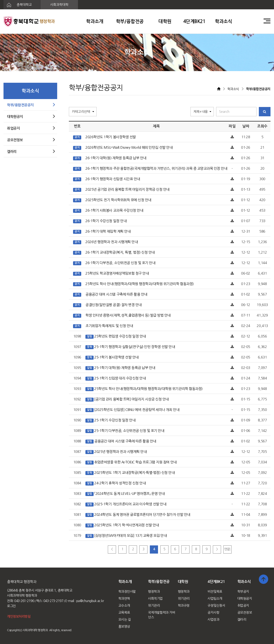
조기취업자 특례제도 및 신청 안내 (109, 326)
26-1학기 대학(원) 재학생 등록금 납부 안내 (116, 158)
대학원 (165, 21)
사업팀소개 (215, 599)
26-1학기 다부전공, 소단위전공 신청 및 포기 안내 (120, 263)
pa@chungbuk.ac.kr (90, 601)
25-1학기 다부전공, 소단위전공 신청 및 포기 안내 (129, 431)
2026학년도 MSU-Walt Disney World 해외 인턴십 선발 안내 (129, 147)
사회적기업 (155, 599)
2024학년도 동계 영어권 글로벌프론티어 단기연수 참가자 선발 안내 (142, 515)
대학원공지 (245, 599)
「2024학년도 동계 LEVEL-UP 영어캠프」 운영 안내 (130, 494)
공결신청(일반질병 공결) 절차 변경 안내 (113, 305)
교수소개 (124, 606)
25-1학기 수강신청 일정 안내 (115, 420)
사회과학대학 (59, 5)
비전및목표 (215, 592)
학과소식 (224, 21)
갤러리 (242, 620)
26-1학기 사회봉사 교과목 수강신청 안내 (114, 210)
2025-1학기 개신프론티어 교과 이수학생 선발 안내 (130, 504)
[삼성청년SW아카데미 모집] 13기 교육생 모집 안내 (130, 536)
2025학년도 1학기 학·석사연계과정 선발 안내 (127, 525)
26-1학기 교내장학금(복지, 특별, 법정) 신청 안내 (120, 252)
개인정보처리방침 (19, 616)
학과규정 (184, 606)
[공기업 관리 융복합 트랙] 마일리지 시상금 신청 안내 (132, 399)
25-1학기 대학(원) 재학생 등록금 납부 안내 (125, 368)
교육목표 (124, 613)
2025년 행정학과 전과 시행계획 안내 (120, 452)
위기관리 (154, 606)
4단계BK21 (194, 21)
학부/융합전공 (130, 21)
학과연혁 (124, 599)
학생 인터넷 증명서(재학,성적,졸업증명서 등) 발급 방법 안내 (128, 315)
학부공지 (243, 592)
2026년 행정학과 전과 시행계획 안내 (112, 242)
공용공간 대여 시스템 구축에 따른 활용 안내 (116, 294)
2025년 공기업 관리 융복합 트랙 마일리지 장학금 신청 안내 (127, 189)
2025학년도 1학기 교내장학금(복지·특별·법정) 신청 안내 (134, 473)
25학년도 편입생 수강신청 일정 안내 (120, 336)
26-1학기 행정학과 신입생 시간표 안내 (113, 179)
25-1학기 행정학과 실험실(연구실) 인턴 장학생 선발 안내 (135, 347)
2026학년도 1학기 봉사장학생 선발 (111, 137)
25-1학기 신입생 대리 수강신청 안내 (120, 378)
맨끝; (228, 549)
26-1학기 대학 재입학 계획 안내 (108, 231)
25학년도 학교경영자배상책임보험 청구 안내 (117, 273)
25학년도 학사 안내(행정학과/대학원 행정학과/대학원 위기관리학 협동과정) (139, 284)
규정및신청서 (216, 606)
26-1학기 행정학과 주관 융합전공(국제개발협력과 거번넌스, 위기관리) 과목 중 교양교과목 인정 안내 (156, 168)
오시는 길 (125, 620)
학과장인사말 (127, 592)
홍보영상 (124, 627)
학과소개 (95, 21)
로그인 (11, 606)
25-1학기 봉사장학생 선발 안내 (116, 357)
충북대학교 (18, 5)
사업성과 (213, 620)
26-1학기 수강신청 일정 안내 (106, 221)
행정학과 (154, 592)
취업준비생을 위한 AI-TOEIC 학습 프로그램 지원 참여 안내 (135, 462)
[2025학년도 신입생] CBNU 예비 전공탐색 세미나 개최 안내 (137, 410)
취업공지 (243, 606)
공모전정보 (245, 613)
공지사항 (213, 613)
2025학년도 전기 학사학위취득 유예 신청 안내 (118, 200)
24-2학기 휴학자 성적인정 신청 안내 (120, 483)
